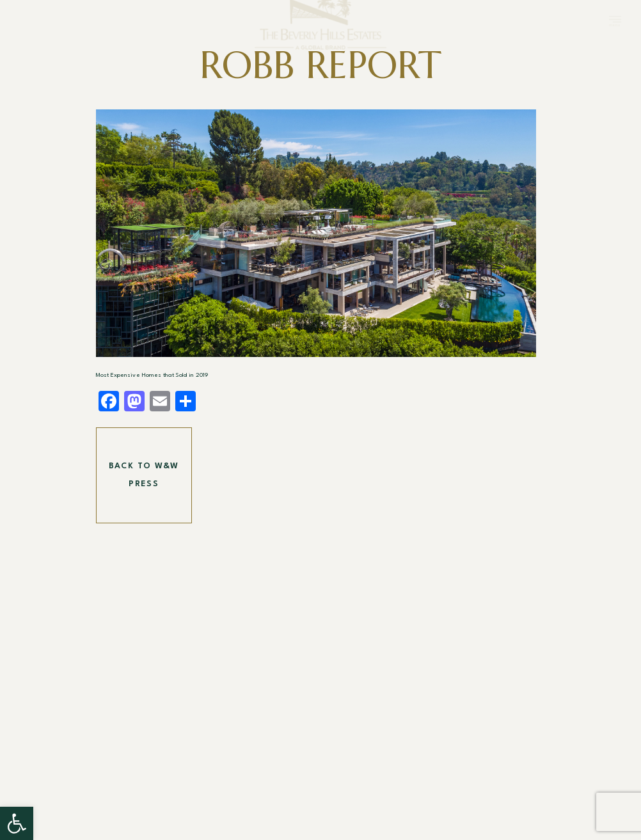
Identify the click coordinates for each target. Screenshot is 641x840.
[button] (17, 823)
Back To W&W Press (144, 475)
